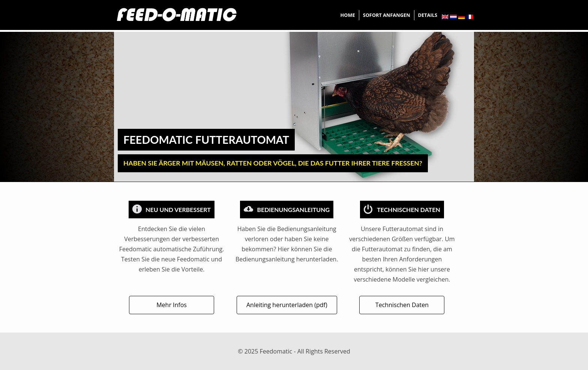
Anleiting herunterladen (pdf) (287, 305)
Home (347, 15)
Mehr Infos (172, 305)
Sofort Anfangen (387, 15)
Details (428, 15)
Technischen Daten (402, 305)
